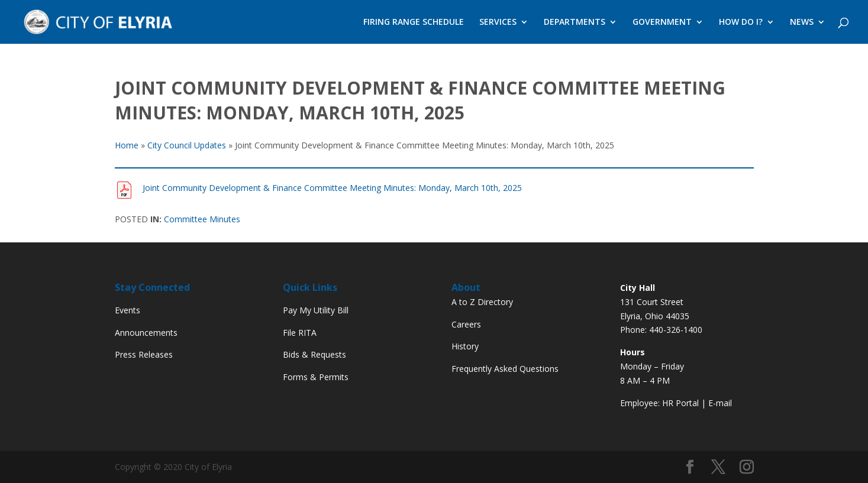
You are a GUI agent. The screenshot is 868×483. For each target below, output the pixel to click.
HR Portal (680, 403)
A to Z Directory (482, 302)
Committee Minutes (202, 219)
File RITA (300, 333)
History (465, 346)
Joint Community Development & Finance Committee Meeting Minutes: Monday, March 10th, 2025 (332, 188)
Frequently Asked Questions (505, 369)
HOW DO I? (741, 22)
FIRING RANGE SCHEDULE (414, 22)
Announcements (146, 333)
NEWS (802, 22)
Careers (466, 324)
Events (128, 310)
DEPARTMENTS (575, 22)
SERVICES (498, 22)
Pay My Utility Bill (316, 310)
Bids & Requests (314, 354)
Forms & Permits (316, 377)
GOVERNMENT (662, 22)
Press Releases (144, 354)
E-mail (720, 403)
